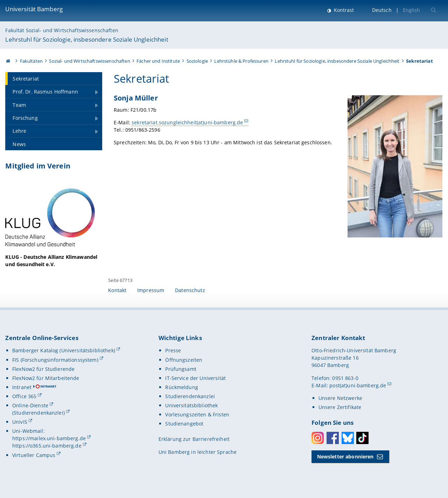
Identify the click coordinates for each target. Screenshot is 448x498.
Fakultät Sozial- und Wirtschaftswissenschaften (62, 30)
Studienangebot (184, 424)
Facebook (333, 438)
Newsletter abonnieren (345, 456)
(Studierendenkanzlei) (38, 413)
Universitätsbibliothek (191, 405)
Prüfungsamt (181, 369)
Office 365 (24, 396)
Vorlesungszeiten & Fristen (197, 414)
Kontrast (343, 10)
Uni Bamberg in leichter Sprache (198, 452)
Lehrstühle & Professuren (241, 61)
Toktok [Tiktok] (362, 438)
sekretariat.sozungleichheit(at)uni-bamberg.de (187, 122)
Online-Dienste (30, 405)
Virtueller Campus (34, 455)
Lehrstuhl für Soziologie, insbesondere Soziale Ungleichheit (87, 39)
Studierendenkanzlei (190, 396)
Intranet (22, 387)
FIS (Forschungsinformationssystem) (55, 360)
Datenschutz (190, 290)
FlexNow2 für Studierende (43, 369)
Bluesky (348, 438)
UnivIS (20, 422)
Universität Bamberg (34, 9)
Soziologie (197, 61)
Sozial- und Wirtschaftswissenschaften (89, 61)
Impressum (151, 290)
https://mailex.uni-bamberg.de (49, 438)
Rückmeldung (182, 387)
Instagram (318, 438)
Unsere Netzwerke (340, 398)
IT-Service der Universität (195, 378)
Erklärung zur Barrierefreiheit (194, 439)
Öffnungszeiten (184, 360)
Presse (173, 350)
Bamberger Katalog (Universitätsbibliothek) (64, 350)
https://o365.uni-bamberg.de (47, 446)
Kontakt (117, 290)
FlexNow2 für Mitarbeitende (46, 378)
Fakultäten (31, 61)
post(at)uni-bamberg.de (358, 385)
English (412, 10)
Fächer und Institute (158, 61)
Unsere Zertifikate (340, 407)
